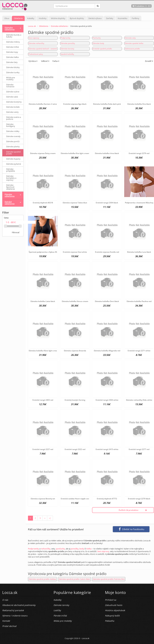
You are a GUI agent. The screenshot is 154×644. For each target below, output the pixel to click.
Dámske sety (130, 38)
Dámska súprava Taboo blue (75, 203)
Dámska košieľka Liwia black (43, 301)
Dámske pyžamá (14, 164)
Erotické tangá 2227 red (43, 449)
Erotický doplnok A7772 (107, 499)
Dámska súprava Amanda (75, 351)
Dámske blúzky (13, 67)
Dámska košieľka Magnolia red (107, 351)
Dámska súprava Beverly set (43, 499)
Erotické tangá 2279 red (139, 153)
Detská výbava (95, 18)
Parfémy (136, 18)
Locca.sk (32, 26)
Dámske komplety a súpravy (11, 178)
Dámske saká (12, 97)
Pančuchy (97, 38)
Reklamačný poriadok (13, 610)
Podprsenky (65, 38)
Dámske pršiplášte (11, 170)
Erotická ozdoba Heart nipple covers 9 (77, 499)
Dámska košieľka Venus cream (75, 301)
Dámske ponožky (68, 43)
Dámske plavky (13, 146)
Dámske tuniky (13, 72)
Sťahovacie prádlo (132, 49)
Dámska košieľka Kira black (139, 104)
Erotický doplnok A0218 (43, 203)
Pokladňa (110, 621)
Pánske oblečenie (10, 195)
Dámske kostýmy (14, 102)
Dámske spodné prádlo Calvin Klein (74, 579)
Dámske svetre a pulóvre (14, 118)
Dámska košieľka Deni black (107, 301)
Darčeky (110, 18)
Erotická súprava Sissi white (75, 252)
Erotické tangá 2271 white (139, 351)
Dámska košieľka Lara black (139, 252)
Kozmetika (122, 18)
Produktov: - (141, 6)
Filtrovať (16, 232)
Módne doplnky (58, 18)
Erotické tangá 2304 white (107, 400)
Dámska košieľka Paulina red (139, 301)
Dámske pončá (13, 141)
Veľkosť (45, 61)
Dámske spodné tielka (134, 43)
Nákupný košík (112, 616)
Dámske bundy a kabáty (14, 36)
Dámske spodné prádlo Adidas (42, 579)
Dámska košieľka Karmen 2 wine (43, 104)
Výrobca (33, 61)
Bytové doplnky (77, 18)
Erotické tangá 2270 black (139, 499)
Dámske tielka (12, 57)
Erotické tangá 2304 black (107, 203)
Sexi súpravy (34, 38)
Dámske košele (13, 107)
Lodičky (57, 610)
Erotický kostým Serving (75, 400)
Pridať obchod (9, 626)
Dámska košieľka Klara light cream (44, 351)
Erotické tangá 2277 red (139, 449)
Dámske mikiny (13, 42)
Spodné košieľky (67, 54)
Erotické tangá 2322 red (75, 449)
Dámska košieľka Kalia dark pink (107, 104)
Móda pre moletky (11, 78)
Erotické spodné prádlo (102, 49)
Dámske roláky (13, 131)
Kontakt (6, 621)
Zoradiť (149, 61)
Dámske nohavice (10, 86)
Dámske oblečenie (59, 26)
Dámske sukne (13, 92)
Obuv (7, 18)
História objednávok (115, 610)
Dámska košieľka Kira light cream (75, 153)
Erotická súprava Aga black (75, 104)
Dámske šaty (12, 62)
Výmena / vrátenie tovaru (15, 616)
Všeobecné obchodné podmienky (19, 605)
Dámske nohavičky (36, 43)
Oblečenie (18, 18)
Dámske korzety (67, 49)
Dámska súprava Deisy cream (43, 153)
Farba (56, 61)
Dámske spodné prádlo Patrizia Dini (109, 579)
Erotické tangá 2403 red (43, 400)
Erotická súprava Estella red (107, 252)
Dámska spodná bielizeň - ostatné (43, 49)
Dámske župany (13, 159)
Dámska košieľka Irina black (107, 153)
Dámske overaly (13, 136)
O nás (5, 600)
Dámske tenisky (61, 605)
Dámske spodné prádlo (13, 153)
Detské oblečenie (10, 203)
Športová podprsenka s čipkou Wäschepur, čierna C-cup (53, 252)
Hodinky (43, 18)
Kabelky (31, 18)
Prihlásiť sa (111, 600)
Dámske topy (12, 52)
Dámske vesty (12, 112)
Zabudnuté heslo (114, 605)
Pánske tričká (60, 616)
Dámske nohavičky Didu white (139, 400)
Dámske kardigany (11, 125)
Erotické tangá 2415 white (107, 449)
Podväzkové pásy (36, 54)
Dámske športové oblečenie (10, 187)
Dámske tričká (12, 47)
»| (50, 518)
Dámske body (98, 43)
